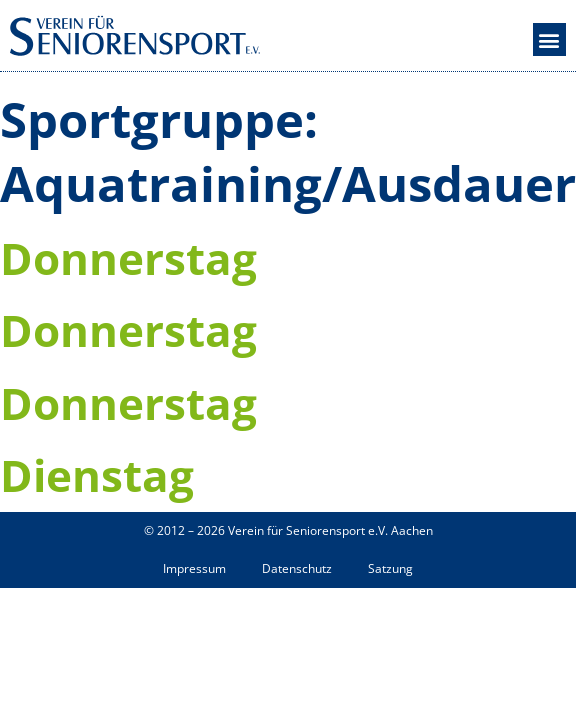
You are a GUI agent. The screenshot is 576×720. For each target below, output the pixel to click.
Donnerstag (128, 258)
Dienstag (97, 475)
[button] (549, 39)
